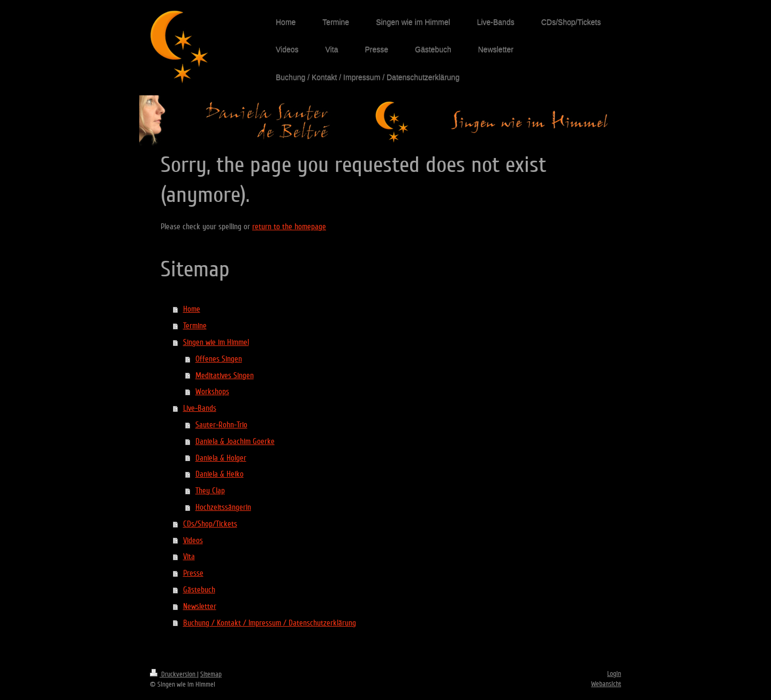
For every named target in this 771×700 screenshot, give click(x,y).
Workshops (212, 392)
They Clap (210, 491)
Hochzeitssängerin (223, 507)
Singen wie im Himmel (216, 342)
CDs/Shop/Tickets (210, 524)
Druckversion (173, 674)
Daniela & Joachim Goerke (235, 441)
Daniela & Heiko (220, 474)
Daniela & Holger (221, 458)
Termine (195, 326)
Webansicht (606, 684)
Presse (193, 573)
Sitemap (211, 674)
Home (192, 309)
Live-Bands (200, 408)
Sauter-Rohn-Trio (221, 425)
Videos (193, 540)
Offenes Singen (219, 359)
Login (614, 674)
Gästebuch (199, 590)
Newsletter (200, 606)
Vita (189, 556)
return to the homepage (289, 227)
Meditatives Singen (225, 375)
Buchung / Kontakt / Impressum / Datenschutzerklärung (270, 623)
